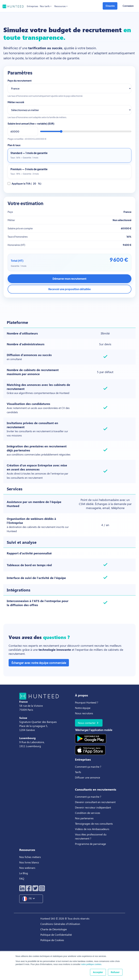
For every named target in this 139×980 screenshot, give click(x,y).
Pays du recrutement (20, 81)
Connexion (128, 6)
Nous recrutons (84, 713)
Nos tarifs (46, 6)
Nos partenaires (84, 818)
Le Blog (24, 873)
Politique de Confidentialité (56, 935)
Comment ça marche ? (88, 767)
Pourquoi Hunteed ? (87, 702)
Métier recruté (16, 102)
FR (30, 899)
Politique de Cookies (52, 940)
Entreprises (33, 6)
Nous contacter (89, 723)
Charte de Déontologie (54, 929)
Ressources (61, 6)
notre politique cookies (91, 964)
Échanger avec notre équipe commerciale (39, 663)
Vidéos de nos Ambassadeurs (92, 829)
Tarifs (78, 772)
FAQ (22, 878)
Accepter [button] (98, 972)
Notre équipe (83, 708)
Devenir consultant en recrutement (95, 802)
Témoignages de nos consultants (94, 824)
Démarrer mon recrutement (69, 279)
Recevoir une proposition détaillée (69, 289)
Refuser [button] (115, 972)
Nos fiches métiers (30, 857)
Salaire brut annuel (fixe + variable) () (31, 124)
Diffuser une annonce (87, 777)
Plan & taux (14, 145)
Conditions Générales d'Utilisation (60, 924)
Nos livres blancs (29, 862)
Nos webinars (27, 868)
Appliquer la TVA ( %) (24, 184)
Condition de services (88, 813)
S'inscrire (110, 6)
